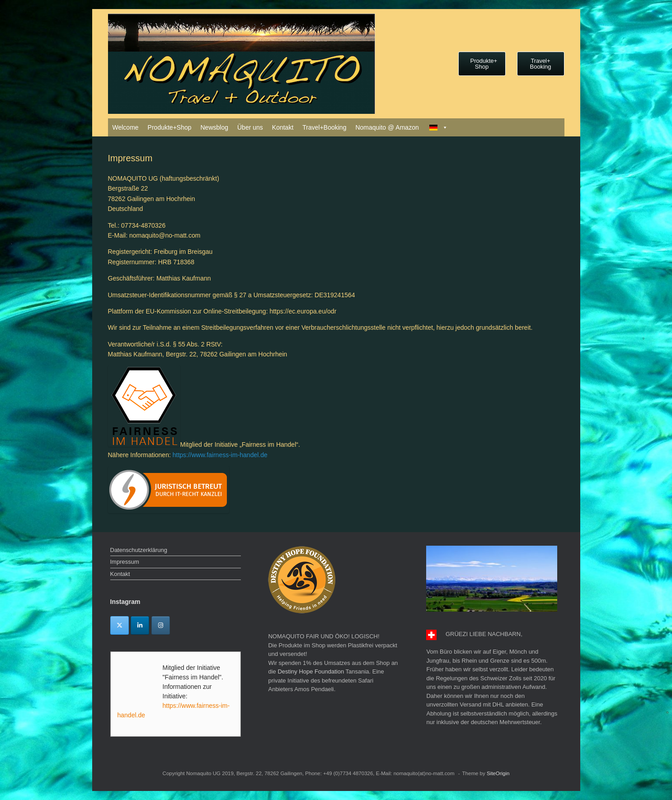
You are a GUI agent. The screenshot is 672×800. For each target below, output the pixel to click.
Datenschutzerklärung (139, 550)
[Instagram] (161, 625)
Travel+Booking (324, 127)
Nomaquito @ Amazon (387, 127)
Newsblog (214, 127)
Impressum (125, 562)
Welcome (126, 127)
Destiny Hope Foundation (311, 671)
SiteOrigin (498, 773)
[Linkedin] (140, 625)
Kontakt (283, 127)
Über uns (250, 127)
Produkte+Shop (170, 127)
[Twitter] (120, 625)
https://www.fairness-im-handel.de (220, 455)
